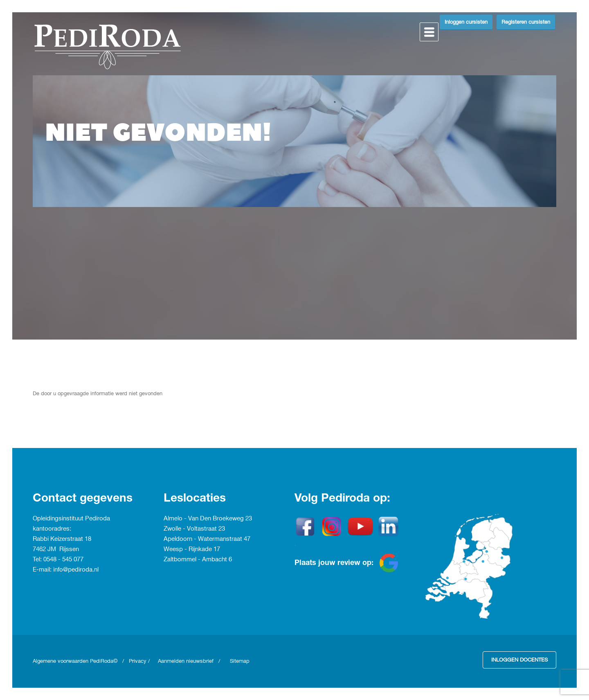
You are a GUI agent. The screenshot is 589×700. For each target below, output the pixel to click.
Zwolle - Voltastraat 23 (194, 529)
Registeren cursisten (526, 22)
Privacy (138, 661)
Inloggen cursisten (466, 22)
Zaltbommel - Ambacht (196, 560)
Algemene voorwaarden (61, 661)
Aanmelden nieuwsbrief (186, 661)
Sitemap (240, 661)
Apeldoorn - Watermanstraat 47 (207, 539)
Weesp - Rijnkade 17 (192, 549)
